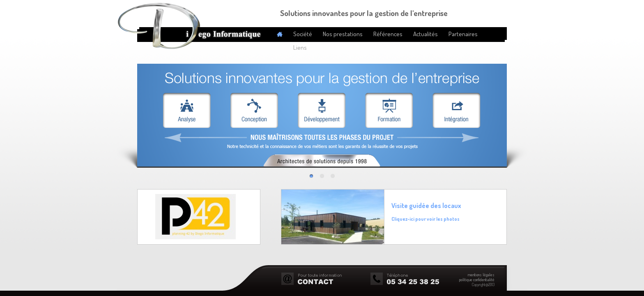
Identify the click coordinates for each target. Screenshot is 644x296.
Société (303, 34)
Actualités (425, 34)
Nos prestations (343, 34)
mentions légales (481, 275)
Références (388, 34)
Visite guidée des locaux (426, 206)
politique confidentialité (477, 280)
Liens (300, 47)
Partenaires (463, 34)
